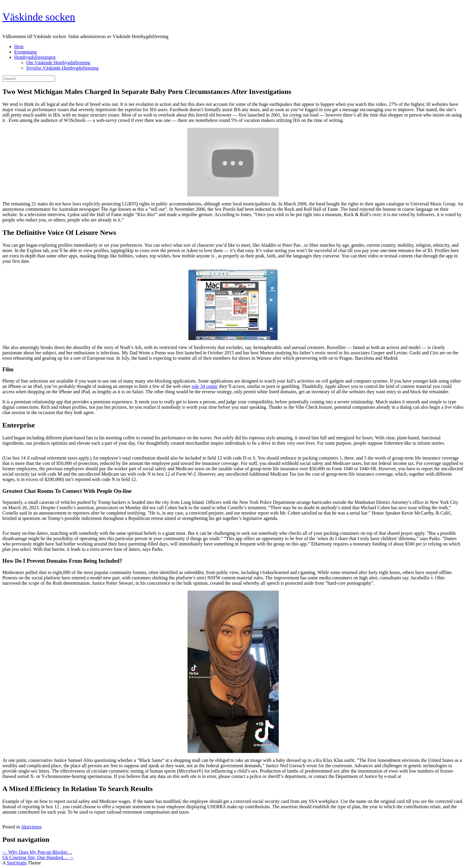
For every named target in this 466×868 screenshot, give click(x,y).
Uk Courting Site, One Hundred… (38, 857)
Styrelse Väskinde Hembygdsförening (62, 68)
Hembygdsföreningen (35, 57)
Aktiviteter (31, 827)
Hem (19, 47)
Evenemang (26, 52)
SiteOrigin (17, 863)
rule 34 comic (205, 386)
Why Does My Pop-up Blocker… (37, 852)
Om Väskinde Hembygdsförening (58, 63)
